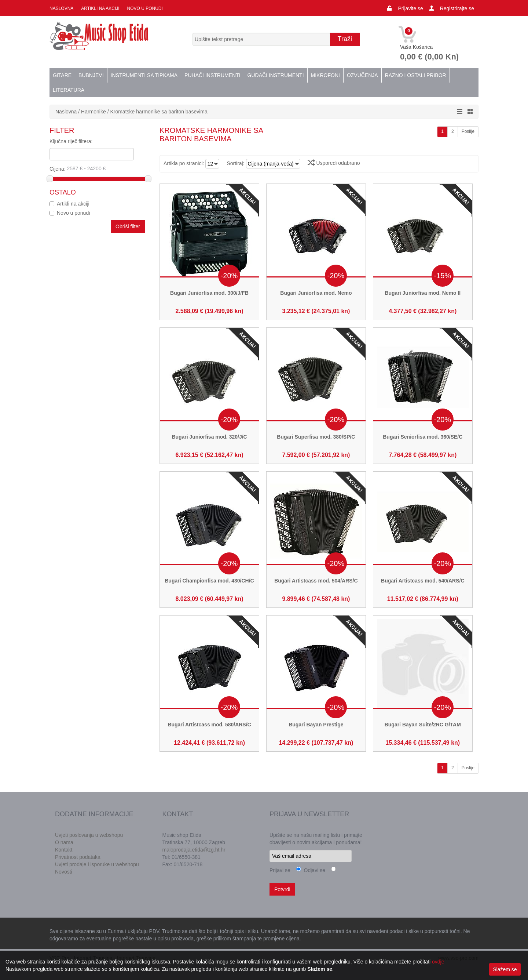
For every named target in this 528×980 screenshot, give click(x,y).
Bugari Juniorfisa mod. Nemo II (423, 293)
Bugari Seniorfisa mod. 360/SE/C (423, 437)
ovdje (438, 962)
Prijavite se (410, 8)
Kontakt (64, 850)
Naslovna (61, 8)
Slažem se (505, 969)
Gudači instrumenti (276, 75)
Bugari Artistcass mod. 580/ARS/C (209, 725)
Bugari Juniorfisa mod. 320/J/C (209, 437)
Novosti (64, 872)
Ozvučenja (362, 75)
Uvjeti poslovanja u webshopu (89, 835)
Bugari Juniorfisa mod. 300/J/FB (209, 293)
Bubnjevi (91, 75)
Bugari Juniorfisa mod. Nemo (316, 293)
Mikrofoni (325, 75)
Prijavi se (280, 870)
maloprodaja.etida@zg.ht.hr (194, 850)
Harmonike (93, 112)
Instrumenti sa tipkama (144, 75)
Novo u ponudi (144, 8)
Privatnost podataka (78, 857)
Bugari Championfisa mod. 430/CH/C (209, 581)
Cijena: (98, 168)
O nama (64, 842)
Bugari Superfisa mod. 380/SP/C (316, 437)
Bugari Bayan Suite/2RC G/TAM (423, 725)
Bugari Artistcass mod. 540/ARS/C (423, 581)
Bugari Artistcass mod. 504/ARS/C (316, 581)
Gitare (62, 75)
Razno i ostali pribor (416, 75)
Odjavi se (313, 870)
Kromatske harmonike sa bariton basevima (159, 112)
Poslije (468, 131)
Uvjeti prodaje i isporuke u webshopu (97, 864)
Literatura (69, 90)
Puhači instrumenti (212, 75)
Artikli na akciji (100, 8)
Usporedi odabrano (334, 163)
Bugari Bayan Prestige (316, 725)
